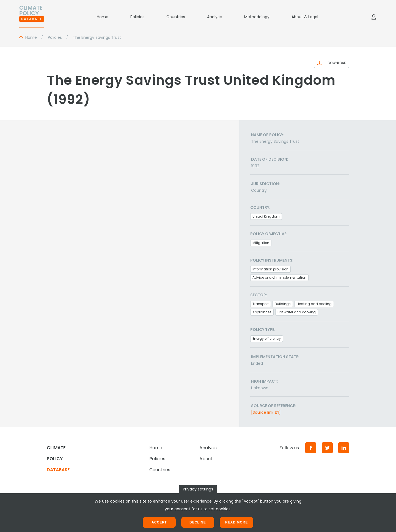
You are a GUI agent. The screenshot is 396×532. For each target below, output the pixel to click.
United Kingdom (266, 216)
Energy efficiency (267, 338)
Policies (137, 17)
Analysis (215, 17)
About (206, 459)
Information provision (270, 269)
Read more (237, 522)
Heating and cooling (314, 304)
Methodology (257, 17)
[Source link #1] (266, 412)
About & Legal (305, 17)
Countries (176, 17)
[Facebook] (311, 448)
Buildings (283, 304)
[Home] (32, 17)
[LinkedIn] (344, 448)
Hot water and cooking (297, 312)
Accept (159, 522)
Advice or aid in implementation (279, 277)
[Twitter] (327, 448)
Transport (261, 304)
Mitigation (261, 243)
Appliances (262, 312)
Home (103, 17)
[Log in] (374, 17)
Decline (198, 522)
